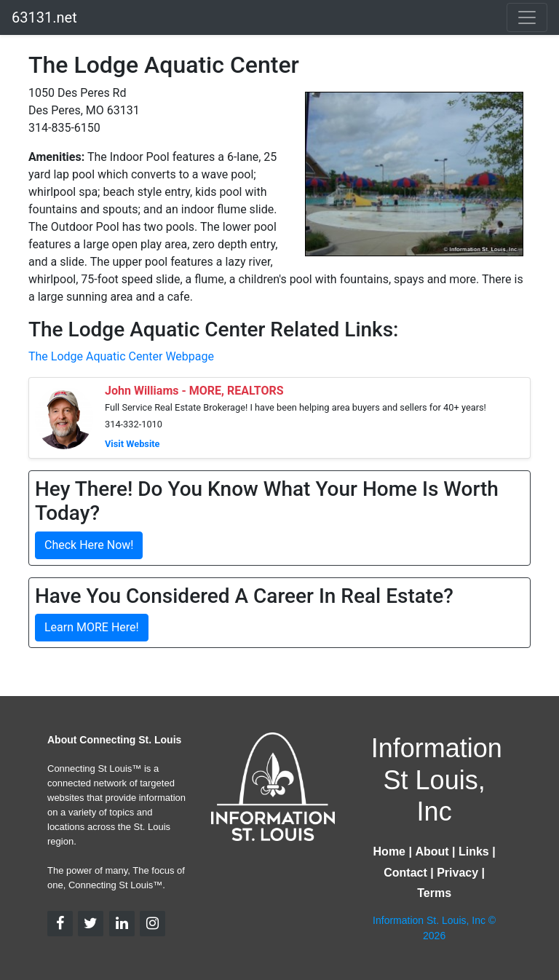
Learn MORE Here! (92, 627)
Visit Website (132, 444)
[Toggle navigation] (527, 17)
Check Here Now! (89, 545)
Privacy (457, 873)
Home (389, 851)
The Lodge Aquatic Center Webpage (121, 356)
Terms (434, 893)
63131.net (44, 17)
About (432, 851)
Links (474, 851)
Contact (405, 873)
